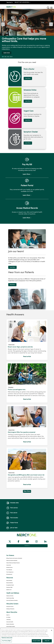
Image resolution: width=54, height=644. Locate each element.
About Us (8, 603)
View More (27, 479)
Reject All (47, 642)
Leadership (8, 608)
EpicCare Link (9, 578)
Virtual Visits (9, 553)
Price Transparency (10, 560)
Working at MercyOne (10, 597)
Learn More (28, 78)
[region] (27, 34)
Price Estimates (9, 558)
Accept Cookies (37, 642)
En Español (8, 619)
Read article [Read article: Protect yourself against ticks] (27, 370)
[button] (52, 7)
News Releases (9, 569)
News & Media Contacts (11, 615)
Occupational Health (10, 573)
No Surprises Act (9, 562)
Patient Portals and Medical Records (13, 551)
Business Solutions (10, 571)
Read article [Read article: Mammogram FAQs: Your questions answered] (27, 413)
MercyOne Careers (10, 595)
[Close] (52, 632)
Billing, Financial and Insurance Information (14, 546)
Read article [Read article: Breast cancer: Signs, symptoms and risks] (27, 328)
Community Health (10, 610)
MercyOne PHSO (9, 575)
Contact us (27, 534)
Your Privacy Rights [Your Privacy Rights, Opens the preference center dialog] (6, 642)
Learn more (7, 53)
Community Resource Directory (12, 589)
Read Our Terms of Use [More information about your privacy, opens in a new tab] (7, 639)
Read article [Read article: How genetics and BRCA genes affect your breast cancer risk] (27, 456)
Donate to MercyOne (10, 612)
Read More (12, 273)
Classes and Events (10, 584)
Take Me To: (10, 3)
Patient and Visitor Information (12, 549)
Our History (8, 605)
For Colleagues (9, 621)
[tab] (2, 57)
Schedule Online (9, 556)
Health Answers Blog (10, 586)
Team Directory (9, 617)
